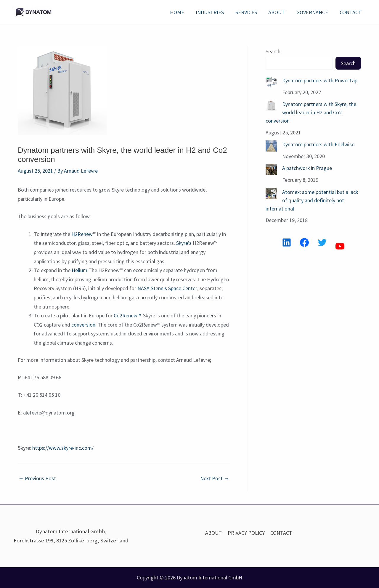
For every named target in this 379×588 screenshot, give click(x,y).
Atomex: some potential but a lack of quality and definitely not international (312, 199)
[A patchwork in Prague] (271, 168)
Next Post (215, 478)
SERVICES (249, 12)
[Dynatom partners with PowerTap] (271, 82)
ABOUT (279, 12)
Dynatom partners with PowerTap (320, 80)
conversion (83, 325)
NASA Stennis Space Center (167, 288)
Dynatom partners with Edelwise (318, 143)
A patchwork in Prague (307, 167)
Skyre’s (184, 243)
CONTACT (351, 12)
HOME (182, 12)
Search (273, 51)
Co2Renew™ (127, 315)
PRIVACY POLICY (246, 533)
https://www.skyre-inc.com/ (63, 448)
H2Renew (82, 234)
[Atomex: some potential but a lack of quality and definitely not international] (271, 192)
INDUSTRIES (213, 12)
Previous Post (37, 478)
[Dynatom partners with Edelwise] (271, 145)
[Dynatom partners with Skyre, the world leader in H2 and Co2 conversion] (271, 105)
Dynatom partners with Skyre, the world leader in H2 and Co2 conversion (311, 112)
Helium (80, 270)
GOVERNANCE (313, 12)
